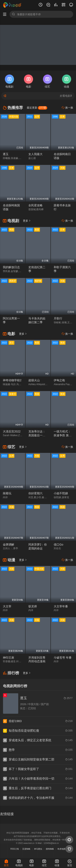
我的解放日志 (11, 267)
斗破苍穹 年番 (63, 658)
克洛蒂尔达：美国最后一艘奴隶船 (37, 435)
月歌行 (58, 318)
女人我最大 (35, 154)
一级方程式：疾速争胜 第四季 (63, 435)
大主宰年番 (61, 606)
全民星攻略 (35, 205)
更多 (27, 221)
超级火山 (34, 380)
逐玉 (6, 154)
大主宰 (7, 606)
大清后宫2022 (12, 431)
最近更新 (37, 108)
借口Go (58, 545)
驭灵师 (33, 606)
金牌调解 (9, 545)
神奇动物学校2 (12, 380)
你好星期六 (35, 493)
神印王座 (9, 658)
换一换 (67, 108)
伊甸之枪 (59, 380)
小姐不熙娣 (61, 493)
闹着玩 (7, 493)
